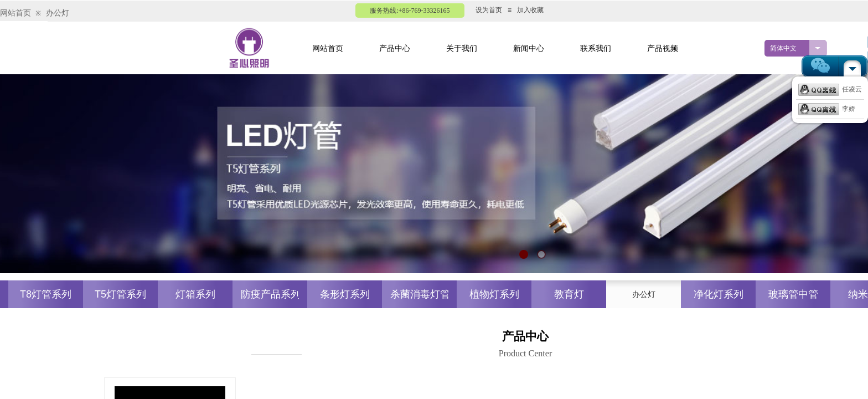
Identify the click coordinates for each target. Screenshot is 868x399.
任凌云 (830, 89)
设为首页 (489, 10)
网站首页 (15, 13)
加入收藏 (530, 10)
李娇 (827, 109)
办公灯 (58, 13)
